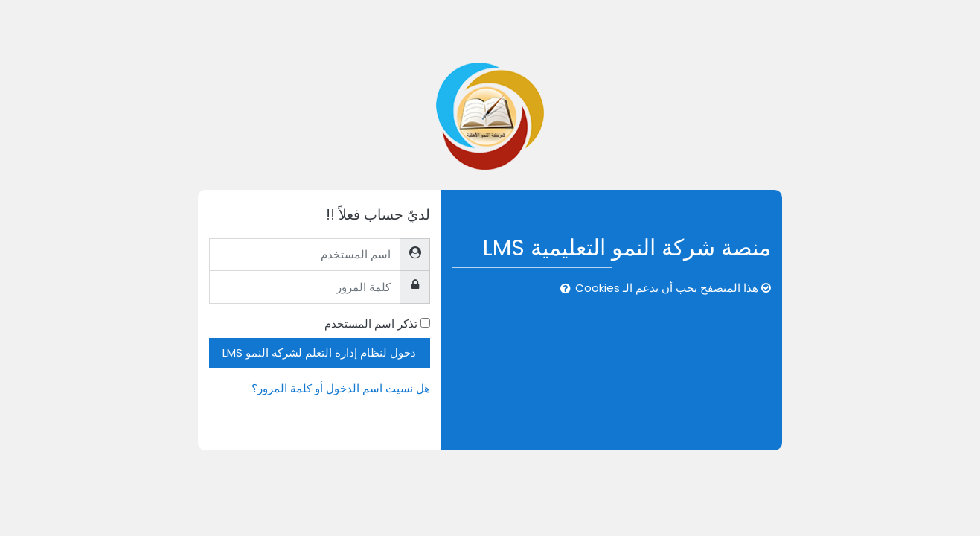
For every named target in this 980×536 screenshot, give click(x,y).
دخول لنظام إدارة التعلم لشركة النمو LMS (319, 352)
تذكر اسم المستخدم (371, 323)
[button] (563, 289)
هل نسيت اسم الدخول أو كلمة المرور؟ (341, 388)
